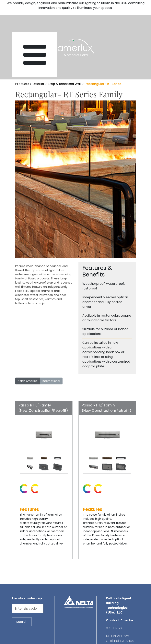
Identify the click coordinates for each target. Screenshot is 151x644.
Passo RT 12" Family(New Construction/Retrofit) (107, 408)
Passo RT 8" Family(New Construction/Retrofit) (43, 408)
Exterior (38, 84)
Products (22, 84)
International (51, 381)
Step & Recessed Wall (65, 84)
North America (28, 381)
